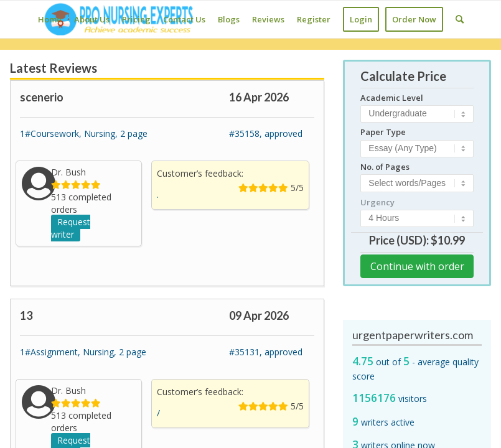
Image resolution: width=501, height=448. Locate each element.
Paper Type (383, 132)
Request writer (71, 228)
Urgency (377, 202)
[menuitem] (50, 19)
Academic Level (392, 98)
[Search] (460, 19)
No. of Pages (385, 167)
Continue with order (417, 266)
